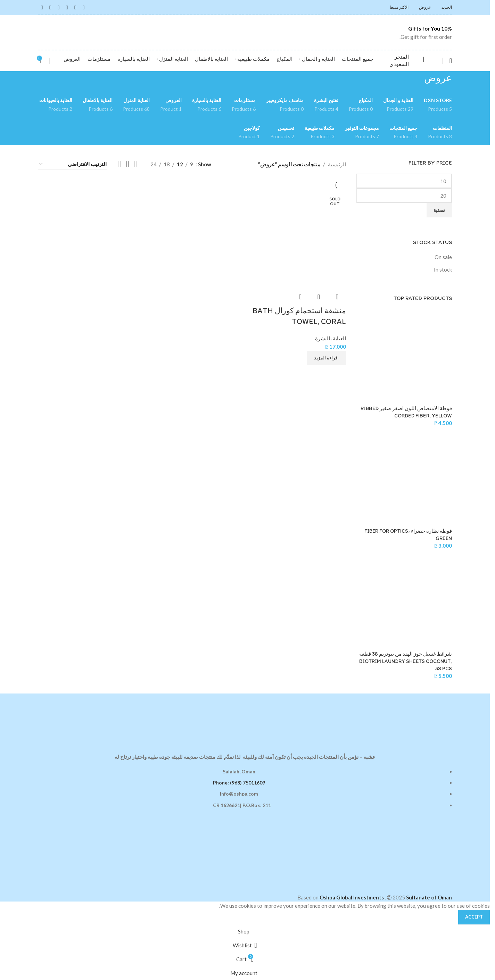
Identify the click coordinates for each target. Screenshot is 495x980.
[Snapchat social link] (42, 7)
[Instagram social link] (75, 7)
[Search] (435, 61)
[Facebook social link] (84, 7)
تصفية (439, 210)
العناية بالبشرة (331, 338)
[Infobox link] (417, 33)
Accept (474, 917)
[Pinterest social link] (59, 7)
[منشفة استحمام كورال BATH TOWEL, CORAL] (297, 239)
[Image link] (245, 719)
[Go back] (461, 82)
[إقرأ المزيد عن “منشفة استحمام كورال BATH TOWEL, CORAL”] (327, 358)
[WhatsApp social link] (50, 7)
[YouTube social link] (67, 7)
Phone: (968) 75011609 (239, 783)
